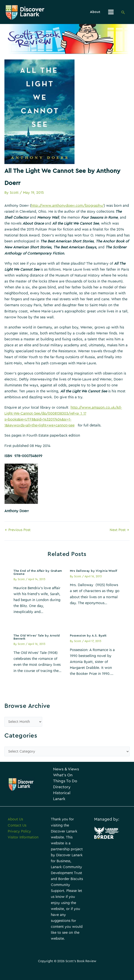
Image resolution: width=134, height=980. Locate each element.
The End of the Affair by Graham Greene (38, 574)
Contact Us (17, 838)
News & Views (62, 773)
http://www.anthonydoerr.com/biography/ (67, 207)
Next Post (119, 531)
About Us (15, 832)
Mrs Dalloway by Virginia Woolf (94, 572)
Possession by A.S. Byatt (88, 637)
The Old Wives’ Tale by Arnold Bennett (37, 638)
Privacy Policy (19, 844)
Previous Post (18, 531)
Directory (64, 800)
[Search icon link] (123, 13)
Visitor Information (23, 850)
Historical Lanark (64, 809)
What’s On (65, 782)
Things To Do (64, 791)
